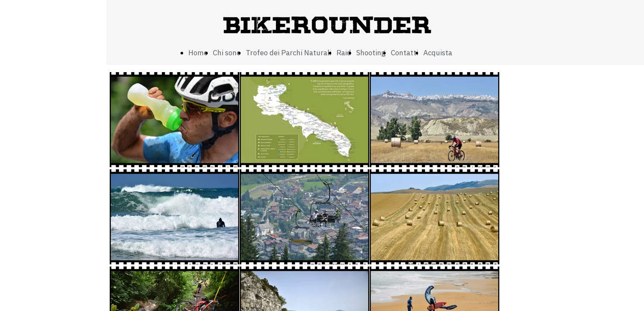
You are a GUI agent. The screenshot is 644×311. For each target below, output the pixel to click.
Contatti (404, 53)
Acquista (438, 53)
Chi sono (227, 53)
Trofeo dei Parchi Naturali (289, 53)
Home (198, 53)
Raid (344, 53)
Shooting (371, 53)
